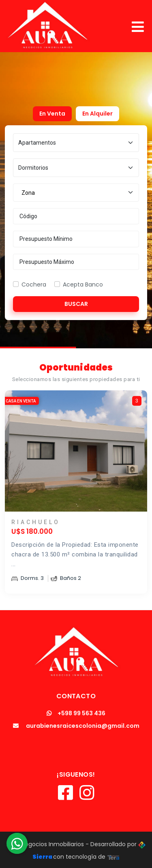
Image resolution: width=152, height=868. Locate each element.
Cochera (34, 284)
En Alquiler (97, 114)
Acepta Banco (83, 284)
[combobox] (76, 193)
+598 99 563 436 (76, 713)
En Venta (52, 114)
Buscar (76, 304)
